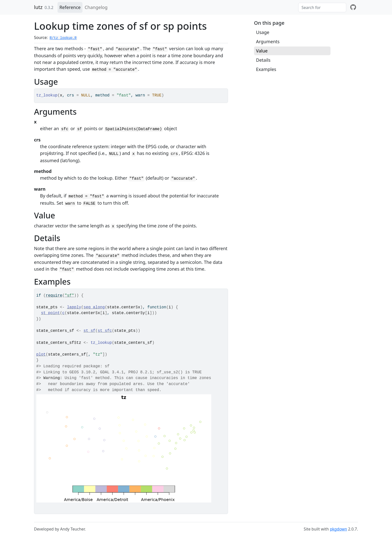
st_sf (89, 331)
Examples (266, 69)
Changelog (96, 7)
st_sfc (105, 331)
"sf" (69, 296)
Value (262, 51)
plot (41, 355)
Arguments (268, 41)
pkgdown (338, 529)
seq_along (94, 307)
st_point (50, 313)
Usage (263, 32)
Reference (70, 7)
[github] (353, 7)
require (54, 296)
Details (263, 60)
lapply (74, 307)
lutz (38, 7)
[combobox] (322, 7)
